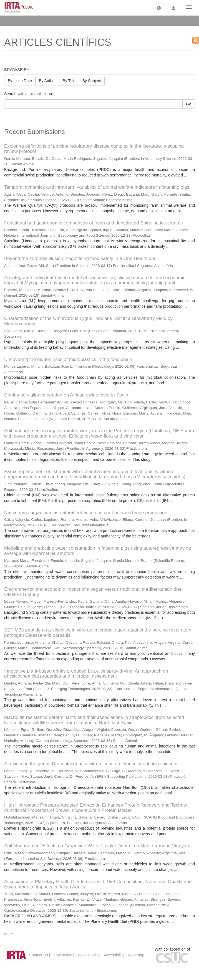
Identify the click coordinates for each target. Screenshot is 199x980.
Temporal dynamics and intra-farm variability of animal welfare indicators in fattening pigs (97, 187)
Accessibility (114, 955)
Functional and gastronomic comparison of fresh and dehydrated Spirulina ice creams (94, 223)
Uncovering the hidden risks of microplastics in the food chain (68, 359)
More (9, 934)
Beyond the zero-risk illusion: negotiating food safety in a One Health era (80, 258)
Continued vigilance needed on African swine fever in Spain (66, 395)
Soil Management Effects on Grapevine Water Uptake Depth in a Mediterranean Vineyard (97, 846)
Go (189, 104)
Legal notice (62, 955)
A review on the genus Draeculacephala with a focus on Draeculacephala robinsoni (91, 764)
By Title (69, 81)
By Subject (92, 81)
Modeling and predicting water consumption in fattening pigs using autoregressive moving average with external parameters (98, 551)
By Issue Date (20, 81)
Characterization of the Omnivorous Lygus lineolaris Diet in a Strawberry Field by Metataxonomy (88, 321)
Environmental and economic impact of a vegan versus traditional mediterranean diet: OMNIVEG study (93, 592)
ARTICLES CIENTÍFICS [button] (31, 21)
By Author (47, 81)
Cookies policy (88, 955)
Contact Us (38, 955)
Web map (136, 955)
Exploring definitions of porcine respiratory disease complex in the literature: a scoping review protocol (94, 149)
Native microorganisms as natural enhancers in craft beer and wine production (86, 513)
